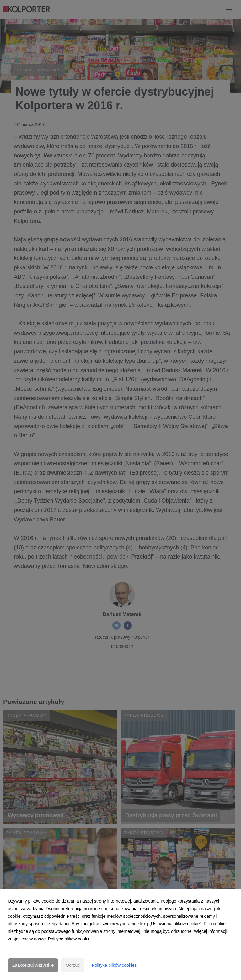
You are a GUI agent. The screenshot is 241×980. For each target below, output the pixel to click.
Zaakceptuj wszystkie (33, 965)
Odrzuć (73, 965)
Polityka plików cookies (114, 965)
